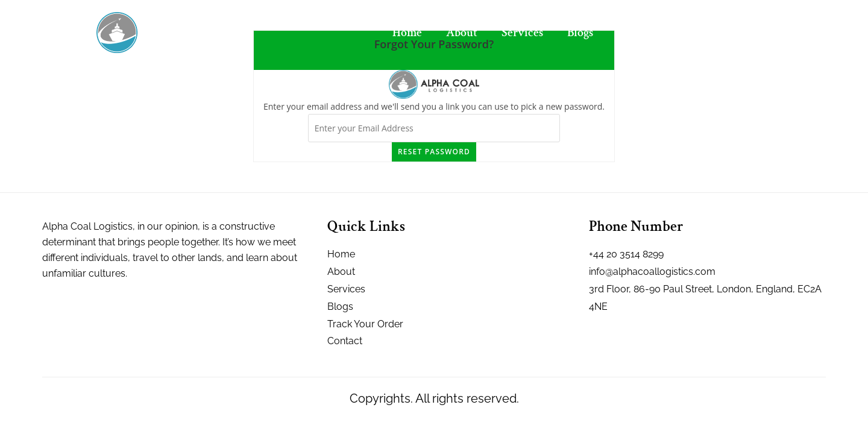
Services (522, 33)
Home (407, 33)
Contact (637, 33)
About (462, 33)
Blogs (580, 33)
